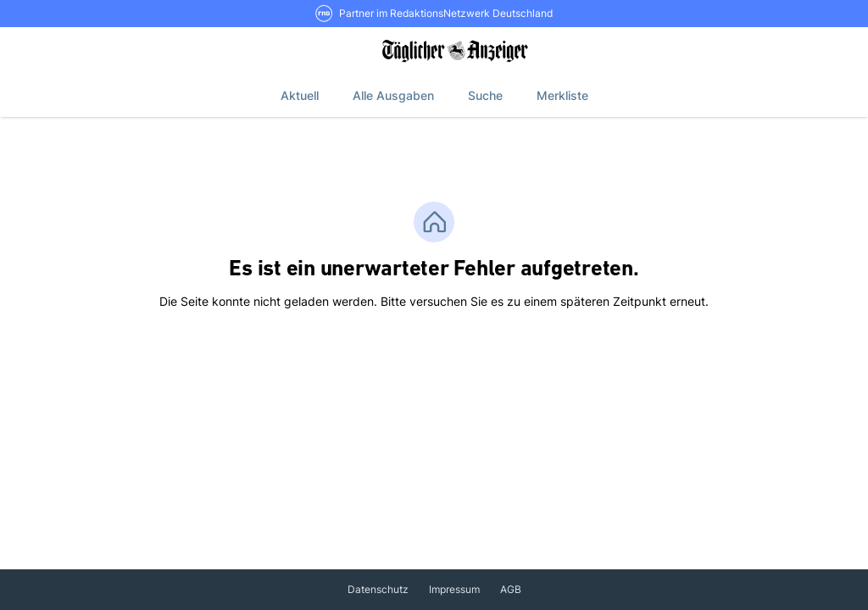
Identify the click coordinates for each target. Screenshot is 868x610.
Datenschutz (378, 589)
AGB (511, 589)
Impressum (454, 589)
